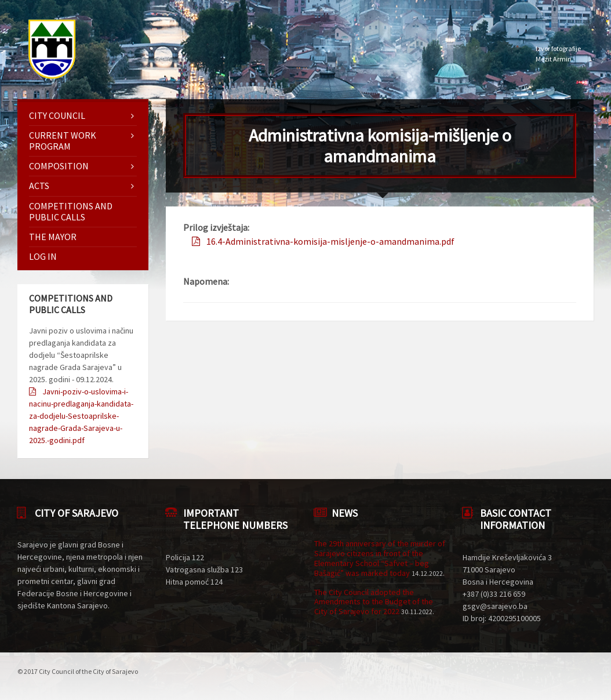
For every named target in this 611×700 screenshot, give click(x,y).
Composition (59, 166)
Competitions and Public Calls (71, 211)
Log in (43, 256)
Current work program (63, 141)
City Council (57, 115)
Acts (39, 186)
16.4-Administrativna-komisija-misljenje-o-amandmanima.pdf (330, 241)
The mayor (53, 237)
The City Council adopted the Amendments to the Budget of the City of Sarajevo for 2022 (374, 602)
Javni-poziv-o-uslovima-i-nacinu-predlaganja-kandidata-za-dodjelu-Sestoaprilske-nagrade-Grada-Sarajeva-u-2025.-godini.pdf (81, 416)
